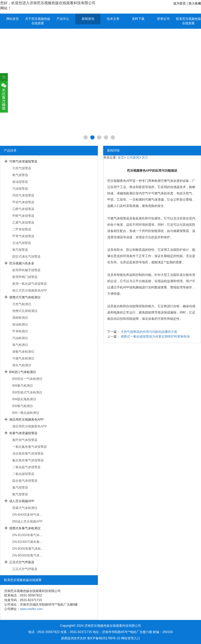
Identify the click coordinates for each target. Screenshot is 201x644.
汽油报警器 (20, 189)
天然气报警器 (22, 168)
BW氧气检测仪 (23, 406)
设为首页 (180, 3)
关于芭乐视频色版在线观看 (38, 21)
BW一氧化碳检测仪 (26, 413)
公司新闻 (133, 158)
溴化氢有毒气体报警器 (28, 454)
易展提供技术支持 (74, 638)
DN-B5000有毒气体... (27, 555)
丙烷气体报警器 (23, 195)
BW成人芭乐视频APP (27, 521)
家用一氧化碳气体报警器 (30, 284)
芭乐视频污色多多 (22, 263)
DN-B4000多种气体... (27, 515)
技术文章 (113, 19)
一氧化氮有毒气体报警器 (30, 447)
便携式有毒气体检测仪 (25, 528)
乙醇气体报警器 (23, 209)
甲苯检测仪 (20, 331)
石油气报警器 (22, 243)
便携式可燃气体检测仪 (25, 297)
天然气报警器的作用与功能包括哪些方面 (149, 332)
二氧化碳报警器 (23, 474)
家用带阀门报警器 (25, 277)
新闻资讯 (88, 19)
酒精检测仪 (20, 318)
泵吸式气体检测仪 (25, 508)
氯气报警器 (20, 488)
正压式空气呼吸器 (22, 562)
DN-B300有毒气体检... (28, 549)
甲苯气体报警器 (23, 236)
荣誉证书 (163, 19)
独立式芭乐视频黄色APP (30, 291)
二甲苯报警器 (22, 229)
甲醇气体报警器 (23, 216)
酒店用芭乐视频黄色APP (26, 420)
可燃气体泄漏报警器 (23, 161)
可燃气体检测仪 (23, 358)
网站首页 (13, 19)
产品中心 (63, 19)
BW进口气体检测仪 (23, 372)
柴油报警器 (20, 182)
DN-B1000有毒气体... (27, 535)
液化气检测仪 (22, 365)
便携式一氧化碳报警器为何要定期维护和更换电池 (155, 336)
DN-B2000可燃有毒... (27, 542)
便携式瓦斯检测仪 (25, 311)
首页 (121, 158)
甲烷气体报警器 (23, 202)
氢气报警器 (20, 250)
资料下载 (138, 19)
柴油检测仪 (20, 324)
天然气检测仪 (22, 304)
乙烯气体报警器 (23, 223)
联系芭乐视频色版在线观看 (188, 21)
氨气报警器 (20, 494)
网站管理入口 (131, 638)
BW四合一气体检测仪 (27, 379)
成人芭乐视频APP (22, 501)
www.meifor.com (31, 609)
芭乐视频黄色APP (120, 181)
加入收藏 (195, 3)
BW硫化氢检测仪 (24, 399)
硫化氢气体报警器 (25, 481)
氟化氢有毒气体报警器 (28, 460)
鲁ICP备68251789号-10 (104, 638)
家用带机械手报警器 (26, 270)
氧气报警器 (20, 175)
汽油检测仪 (20, 338)
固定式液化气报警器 (26, 257)
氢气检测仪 (20, 345)
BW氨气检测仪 (23, 386)
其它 (145, 158)
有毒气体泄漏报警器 (23, 433)
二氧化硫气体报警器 (26, 467)
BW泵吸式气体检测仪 (27, 392)
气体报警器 (121, 218)
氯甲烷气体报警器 (25, 440)
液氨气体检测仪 (23, 352)
